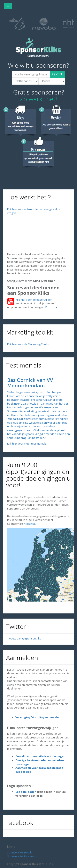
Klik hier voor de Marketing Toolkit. (29, 344)
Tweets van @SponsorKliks (24, 638)
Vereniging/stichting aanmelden (38, 717)
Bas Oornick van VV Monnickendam (30, 383)
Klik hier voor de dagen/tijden (33, 300)
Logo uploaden (26, 792)
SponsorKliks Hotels (20, 852)
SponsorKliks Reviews (21, 856)
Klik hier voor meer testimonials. (27, 444)
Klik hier (30, 524)
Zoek (57, 74)
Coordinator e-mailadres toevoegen (40, 756)
